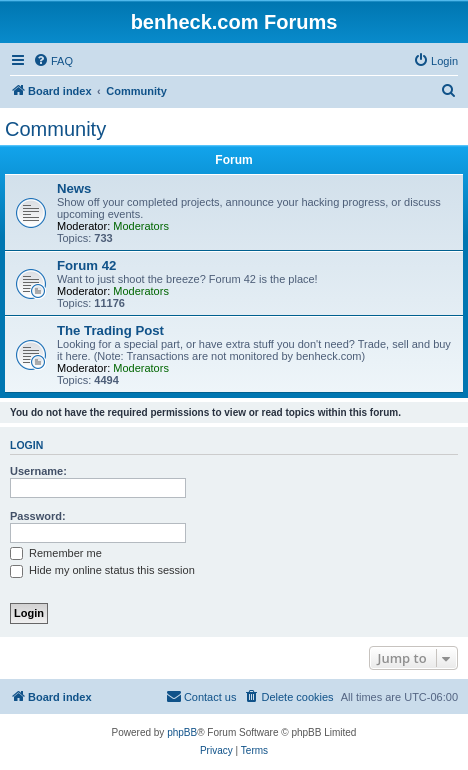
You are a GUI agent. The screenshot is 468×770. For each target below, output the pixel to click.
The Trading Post (110, 330)
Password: (38, 516)
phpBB (182, 732)
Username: (38, 471)
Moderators (141, 226)
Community (55, 129)
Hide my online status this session (102, 570)
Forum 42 (86, 265)
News (74, 188)
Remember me (56, 553)
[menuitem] (53, 61)
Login (26, 445)
